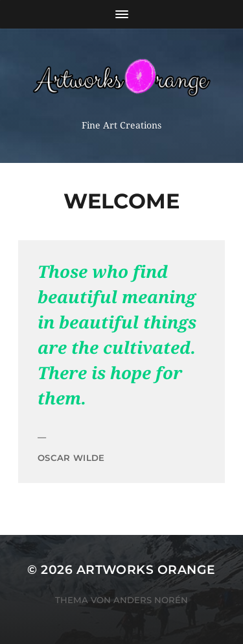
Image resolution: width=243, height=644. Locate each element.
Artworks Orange (146, 570)
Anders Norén (151, 600)
